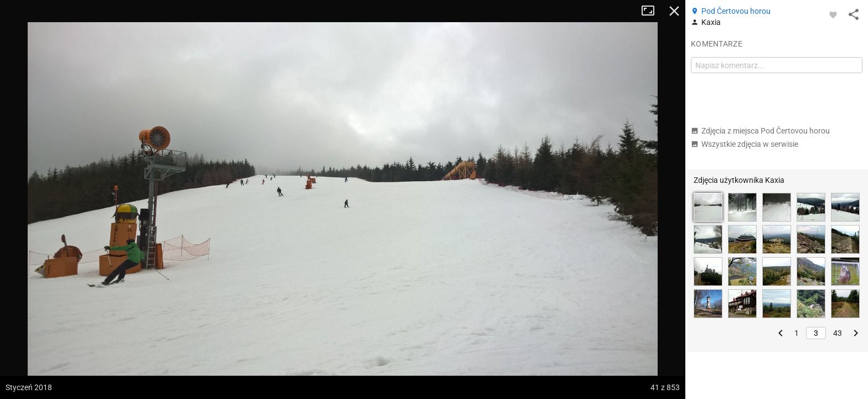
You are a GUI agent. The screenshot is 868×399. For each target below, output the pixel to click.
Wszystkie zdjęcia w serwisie (745, 144)
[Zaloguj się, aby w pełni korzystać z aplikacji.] (833, 14)
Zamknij (674, 11)
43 (838, 333)
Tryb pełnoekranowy (652, 11)
